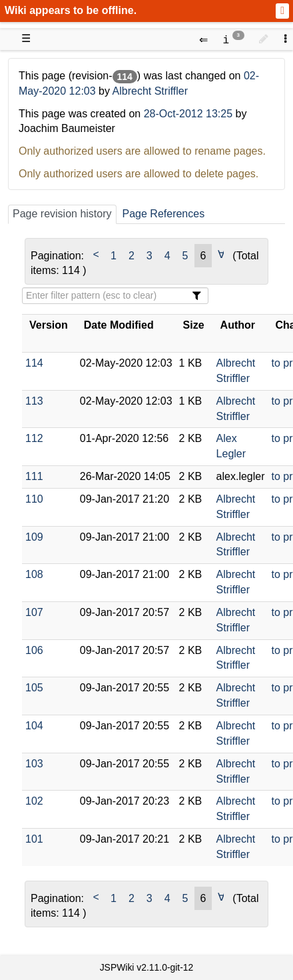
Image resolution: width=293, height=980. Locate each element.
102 (34, 801)
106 (34, 650)
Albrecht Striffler (150, 91)
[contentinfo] (233, 39)
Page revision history (62, 214)
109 (34, 537)
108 (34, 574)
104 (34, 726)
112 (34, 438)
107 (34, 612)
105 (34, 688)
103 (34, 764)
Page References (164, 214)
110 (34, 499)
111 (34, 476)
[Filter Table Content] (115, 296)
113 (34, 401)
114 (34, 363)
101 (34, 839)
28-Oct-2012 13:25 (188, 114)
